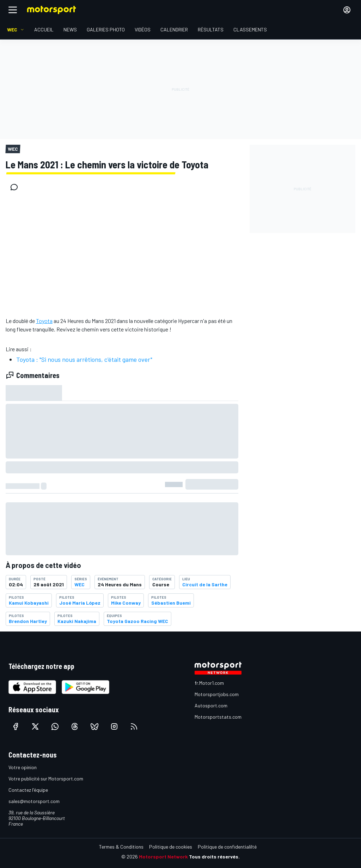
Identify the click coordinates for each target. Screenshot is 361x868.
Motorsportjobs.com (217, 694)
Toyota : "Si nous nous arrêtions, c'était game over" (84, 359)
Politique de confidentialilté (227, 847)
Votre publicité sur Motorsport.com (46, 779)
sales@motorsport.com (34, 801)
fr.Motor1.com (209, 683)
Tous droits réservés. (214, 857)
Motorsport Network (163, 857)
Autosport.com (211, 705)
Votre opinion (23, 767)
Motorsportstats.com (218, 717)
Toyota (44, 321)
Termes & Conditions (121, 847)
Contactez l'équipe (28, 790)
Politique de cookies (171, 847)
